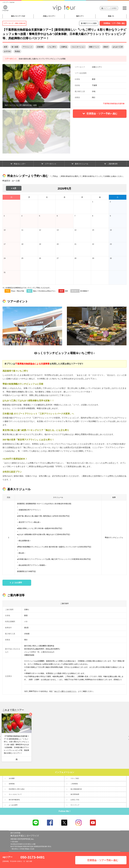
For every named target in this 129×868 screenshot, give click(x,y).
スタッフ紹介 (75, 778)
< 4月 (14, 188)
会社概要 (12, 778)
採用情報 (12, 784)
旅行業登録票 (75, 794)
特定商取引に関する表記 (17, 789)
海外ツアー (80, 16)
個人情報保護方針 (76, 789)
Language (5, 8)
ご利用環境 (74, 784)
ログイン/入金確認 (109, 8)
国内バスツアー (18, 16)
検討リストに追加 (90, 23)
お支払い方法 (75, 800)
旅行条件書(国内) (14, 800)
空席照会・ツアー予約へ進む (114, 23)
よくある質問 (13, 805)
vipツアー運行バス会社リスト (65, 691)
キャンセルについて (15, 794)
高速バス (111, 16)
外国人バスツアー (49, 16)
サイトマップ (75, 805)
